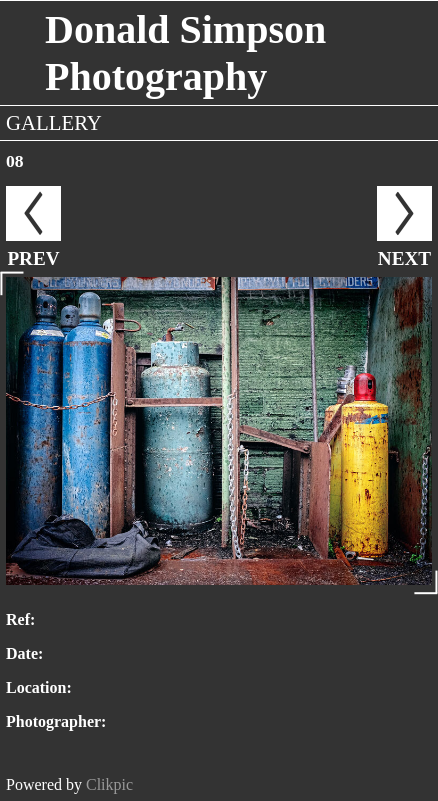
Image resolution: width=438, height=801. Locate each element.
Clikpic (109, 784)
